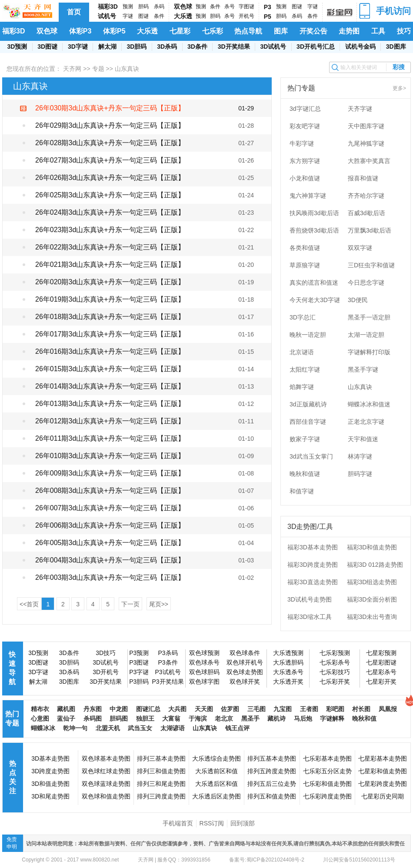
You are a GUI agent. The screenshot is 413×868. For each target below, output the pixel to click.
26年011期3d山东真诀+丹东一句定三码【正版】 (110, 438)
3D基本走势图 (50, 758)
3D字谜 (78, 47)
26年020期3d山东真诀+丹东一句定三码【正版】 (110, 282)
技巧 (404, 31)
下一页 (130, 604)
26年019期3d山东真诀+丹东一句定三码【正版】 (110, 299)
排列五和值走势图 (272, 796)
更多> (399, 88)
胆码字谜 (360, 474)
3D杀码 (167, 47)
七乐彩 (213, 31)
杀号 (230, 7)
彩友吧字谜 (305, 126)
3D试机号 (273, 47)
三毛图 (256, 709)
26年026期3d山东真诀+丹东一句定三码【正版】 (110, 178)
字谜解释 (332, 718)
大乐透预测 (288, 653)
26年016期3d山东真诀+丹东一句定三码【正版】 (110, 351)
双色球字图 (204, 682)
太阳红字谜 (305, 369)
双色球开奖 (245, 682)
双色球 (183, 7)
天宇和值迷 (363, 439)
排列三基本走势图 (161, 758)
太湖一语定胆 (366, 335)
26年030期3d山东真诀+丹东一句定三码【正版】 (110, 108)
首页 (74, 12)
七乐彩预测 (335, 653)
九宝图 (283, 709)
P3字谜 (139, 672)
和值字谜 (302, 491)
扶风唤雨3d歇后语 (314, 213)
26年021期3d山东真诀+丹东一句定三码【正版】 (110, 264)
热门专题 (12, 718)
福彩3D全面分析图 (372, 599)
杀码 (159, 7)
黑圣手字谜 (363, 369)
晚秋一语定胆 (308, 335)
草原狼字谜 (305, 265)
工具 (378, 31)
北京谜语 (302, 352)
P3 (268, 7)
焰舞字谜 (302, 387)
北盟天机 (108, 728)
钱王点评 (237, 728)
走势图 (349, 31)
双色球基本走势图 (106, 758)
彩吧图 (335, 709)
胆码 (143, 7)
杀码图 (93, 718)
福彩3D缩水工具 (310, 617)
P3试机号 (168, 672)
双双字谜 (360, 248)
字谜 (128, 16)
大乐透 (183, 16)
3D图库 (396, 47)
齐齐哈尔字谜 (366, 196)
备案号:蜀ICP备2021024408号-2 (267, 860)
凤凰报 (388, 709)
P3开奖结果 (168, 682)
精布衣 (40, 709)
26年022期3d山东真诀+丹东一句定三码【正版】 (110, 247)
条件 (159, 16)
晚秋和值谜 (305, 474)
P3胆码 (139, 682)
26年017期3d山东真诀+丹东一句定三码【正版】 (110, 334)
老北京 (224, 718)
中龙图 (119, 709)
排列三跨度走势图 (161, 796)
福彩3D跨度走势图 (313, 565)
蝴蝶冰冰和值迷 (369, 404)
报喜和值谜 (363, 178)
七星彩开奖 (381, 682)
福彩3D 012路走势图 (375, 565)
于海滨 (198, 718)
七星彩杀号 (381, 672)
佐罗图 (230, 709)
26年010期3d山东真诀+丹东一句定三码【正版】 (110, 456)
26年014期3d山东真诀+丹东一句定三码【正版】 (110, 386)
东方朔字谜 (305, 161)
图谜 (143, 16)
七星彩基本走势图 (383, 758)
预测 (128, 7)
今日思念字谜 (366, 283)
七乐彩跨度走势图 (327, 796)
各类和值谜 (305, 248)
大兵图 (177, 709)
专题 (98, 69)
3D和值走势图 (50, 784)
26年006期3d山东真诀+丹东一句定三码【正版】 (110, 525)
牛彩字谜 (302, 143)
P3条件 (168, 662)
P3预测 (139, 653)
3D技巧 (106, 653)
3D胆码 (137, 47)
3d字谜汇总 (305, 109)
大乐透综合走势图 (216, 758)
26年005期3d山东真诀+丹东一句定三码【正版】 (110, 543)
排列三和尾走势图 (161, 784)
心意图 (40, 718)
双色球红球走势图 (106, 771)
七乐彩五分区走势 (327, 771)
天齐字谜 (360, 109)
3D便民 (358, 300)
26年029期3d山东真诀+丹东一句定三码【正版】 (110, 125)
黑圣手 (250, 718)
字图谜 (246, 7)
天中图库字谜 (366, 126)
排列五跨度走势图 (272, 771)
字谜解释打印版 (369, 352)
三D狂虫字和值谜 (371, 265)
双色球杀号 (204, 662)
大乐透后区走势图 (216, 796)
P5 (268, 17)
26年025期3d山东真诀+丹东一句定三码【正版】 (110, 195)
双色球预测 (204, 653)
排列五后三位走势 (272, 784)
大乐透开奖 (288, 682)
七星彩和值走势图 (383, 771)
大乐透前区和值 (216, 771)
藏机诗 (276, 718)
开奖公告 (313, 31)
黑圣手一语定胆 (369, 317)
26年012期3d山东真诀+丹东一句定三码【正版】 (110, 421)
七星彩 (180, 31)
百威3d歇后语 (366, 213)
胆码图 (119, 718)
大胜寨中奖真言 (369, 161)
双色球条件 (245, 653)
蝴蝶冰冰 (43, 728)
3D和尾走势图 (50, 796)
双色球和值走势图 (106, 796)
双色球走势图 (245, 672)
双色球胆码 (204, 672)
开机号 (246, 16)
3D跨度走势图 (50, 771)
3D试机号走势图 (310, 599)
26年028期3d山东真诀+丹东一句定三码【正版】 (110, 143)
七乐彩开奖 (335, 682)
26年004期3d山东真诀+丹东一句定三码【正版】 (110, 560)
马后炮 (303, 718)
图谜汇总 (148, 709)
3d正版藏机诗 (308, 404)
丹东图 (93, 709)
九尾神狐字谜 (366, 143)
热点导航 (248, 31)
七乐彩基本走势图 (327, 758)
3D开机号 (106, 672)
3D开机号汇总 (316, 47)
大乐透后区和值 (216, 784)
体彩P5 (114, 31)
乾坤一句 (75, 728)
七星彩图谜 (381, 662)
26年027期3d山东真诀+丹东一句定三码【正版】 (110, 160)
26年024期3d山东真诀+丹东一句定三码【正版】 (110, 212)
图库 (281, 31)
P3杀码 (168, 653)
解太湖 (107, 47)
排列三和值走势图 (161, 771)
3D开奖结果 (234, 47)
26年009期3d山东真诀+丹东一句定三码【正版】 (110, 473)
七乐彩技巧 (335, 672)
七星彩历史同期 (383, 796)
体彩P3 (80, 31)
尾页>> (159, 604)
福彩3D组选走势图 (372, 582)
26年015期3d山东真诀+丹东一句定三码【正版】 (110, 369)
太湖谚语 (173, 728)
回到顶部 (243, 823)
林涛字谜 (360, 456)
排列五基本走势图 (272, 758)
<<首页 (29, 604)
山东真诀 (360, 387)
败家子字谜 (305, 439)
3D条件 (197, 47)
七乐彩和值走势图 (327, 784)
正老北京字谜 (366, 422)
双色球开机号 (245, 662)
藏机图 (66, 709)
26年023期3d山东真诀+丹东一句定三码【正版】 (110, 230)
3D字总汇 (303, 317)
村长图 (361, 709)
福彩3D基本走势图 (313, 547)
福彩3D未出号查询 (372, 617)
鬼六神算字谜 (308, 196)
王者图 (309, 709)
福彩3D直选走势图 (313, 582)
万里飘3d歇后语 (370, 230)
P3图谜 (139, 662)
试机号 (107, 16)
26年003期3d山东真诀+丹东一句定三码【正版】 (110, 577)
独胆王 (145, 718)
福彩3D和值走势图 (372, 547)
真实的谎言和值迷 (314, 283)
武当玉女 (140, 728)
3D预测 (17, 47)
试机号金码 (360, 47)
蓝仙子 (66, 718)
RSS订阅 (212, 823)
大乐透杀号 (288, 672)
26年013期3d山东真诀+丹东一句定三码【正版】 (110, 404)
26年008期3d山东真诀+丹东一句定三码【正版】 (110, 491)
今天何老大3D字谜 (315, 300)
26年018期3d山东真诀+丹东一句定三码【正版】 (110, 317)
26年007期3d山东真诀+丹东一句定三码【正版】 (110, 508)
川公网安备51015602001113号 (358, 860)
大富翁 (171, 718)
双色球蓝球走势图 (106, 784)
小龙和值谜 (305, 178)
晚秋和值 (364, 718)
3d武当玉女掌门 (311, 456)
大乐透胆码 (288, 662)
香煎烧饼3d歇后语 (314, 230)
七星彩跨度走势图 (383, 784)
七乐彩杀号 (335, 662)
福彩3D (108, 7)
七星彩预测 (381, 653)
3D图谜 (47, 47)
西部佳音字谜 (308, 422)
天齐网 (72, 69)
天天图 (204, 709)
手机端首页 (178, 823)
